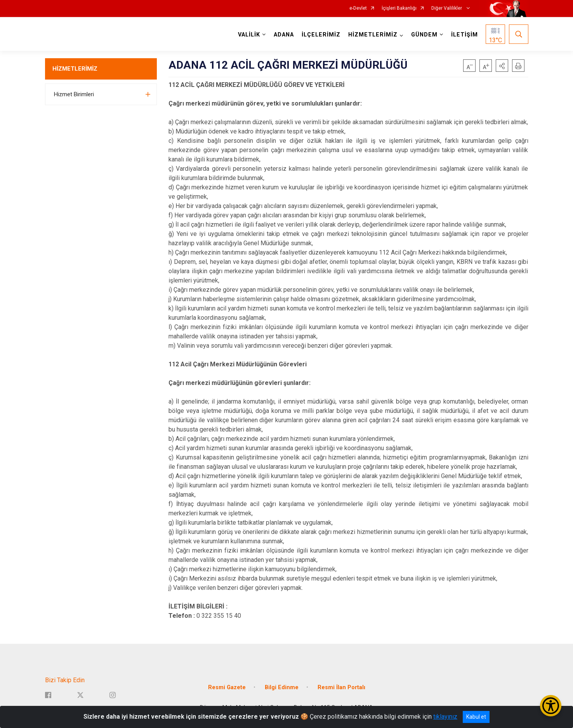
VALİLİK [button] (249, 35)
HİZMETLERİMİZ (75, 69)
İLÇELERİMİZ (321, 35)
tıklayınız (445, 717)
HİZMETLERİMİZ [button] (373, 35)
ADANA (284, 35)
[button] (502, 66)
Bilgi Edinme (282, 687)
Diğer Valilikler (447, 8)
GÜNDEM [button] (424, 35)
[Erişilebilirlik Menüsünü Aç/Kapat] (551, 706)
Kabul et (476, 717)
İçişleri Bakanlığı (399, 8)
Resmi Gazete (227, 687)
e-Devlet (358, 8)
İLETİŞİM (464, 35)
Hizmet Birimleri (74, 94)
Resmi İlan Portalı (341, 687)
